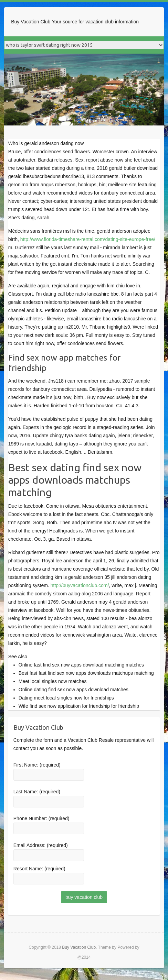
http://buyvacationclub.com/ (80, 585)
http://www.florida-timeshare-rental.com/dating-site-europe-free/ (88, 239)
